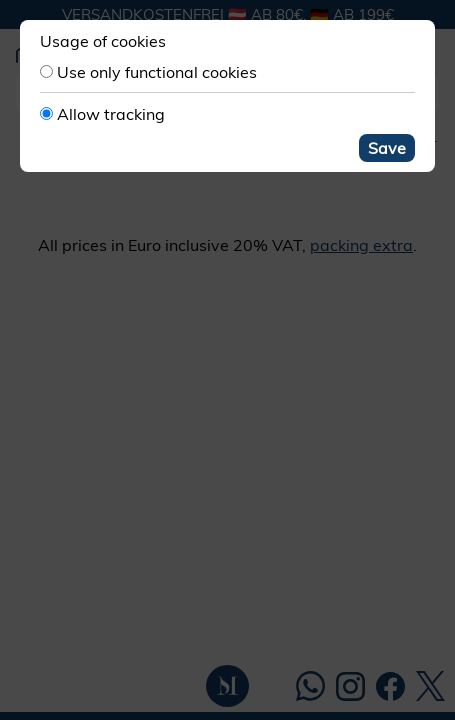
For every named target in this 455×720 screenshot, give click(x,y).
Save (387, 148)
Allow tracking (111, 114)
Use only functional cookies (157, 72)
